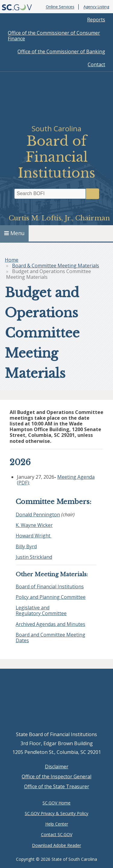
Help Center (57, 824)
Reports (96, 20)
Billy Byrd (26, 546)
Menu (14, 233)
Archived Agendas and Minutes (50, 624)
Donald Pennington (38, 515)
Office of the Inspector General (56, 776)
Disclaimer (57, 767)
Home (12, 260)
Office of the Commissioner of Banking (61, 51)
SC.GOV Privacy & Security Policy (56, 813)
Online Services (60, 7)
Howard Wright (34, 536)
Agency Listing (96, 7)
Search (93, 194)
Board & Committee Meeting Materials (56, 266)
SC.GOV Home (56, 803)
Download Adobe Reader (56, 845)
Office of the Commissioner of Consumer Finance (54, 36)
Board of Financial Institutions (50, 586)
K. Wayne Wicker (34, 525)
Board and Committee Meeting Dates (50, 638)
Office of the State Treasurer (57, 786)
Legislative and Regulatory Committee (41, 610)
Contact (96, 64)
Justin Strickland (34, 557)
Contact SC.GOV (57, 834)
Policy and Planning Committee (51, 597)
